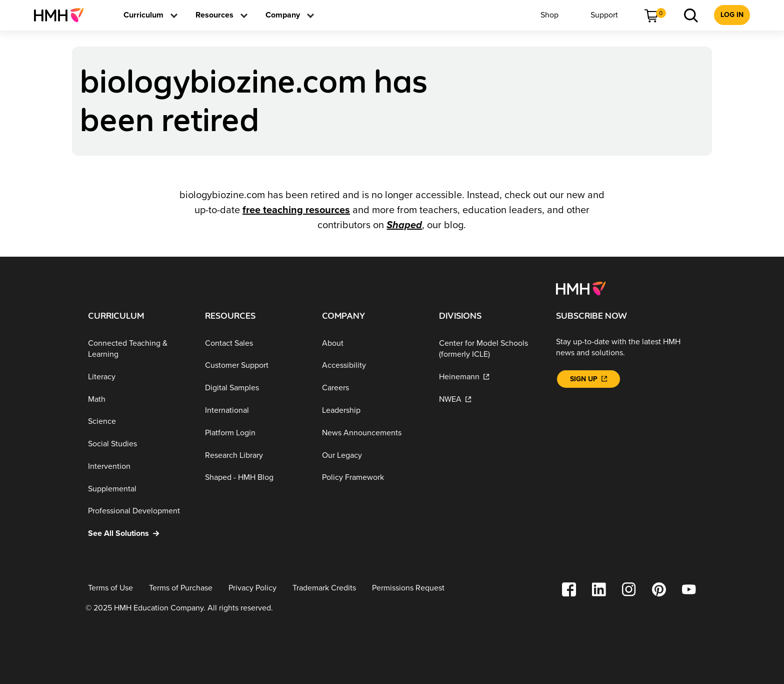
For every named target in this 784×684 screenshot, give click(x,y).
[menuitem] (63, 15)
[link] (63, 15)
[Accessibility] (372, 366)
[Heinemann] (489, 377)
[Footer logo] (581, 288)
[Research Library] (255, 455)
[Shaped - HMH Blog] (255, 478)
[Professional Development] (138, 511)
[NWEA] (489, 399)
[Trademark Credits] (324, 588)
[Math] (138, 399)
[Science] (138, 422)
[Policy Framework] (372, 478)
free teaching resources (296, 210)
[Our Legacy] (372, 455)
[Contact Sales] (255, 344)
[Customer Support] (255, 366)
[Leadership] (372, 411)
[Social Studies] (138, 444)
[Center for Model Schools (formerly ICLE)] (489, 349)
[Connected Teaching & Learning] (138, 349)
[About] (372, 344)
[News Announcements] (372, 433)
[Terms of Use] (110, 588)
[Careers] (372, 388)
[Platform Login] (255, 433)
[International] (255, 411)
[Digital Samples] (255, 388)
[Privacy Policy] (252, 588)
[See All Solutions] (138, 534)
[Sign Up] (588, 379)
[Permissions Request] (408, 588)
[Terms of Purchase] (181, 588)
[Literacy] (138, 377)
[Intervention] (138, 467)
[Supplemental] (138, 489)
